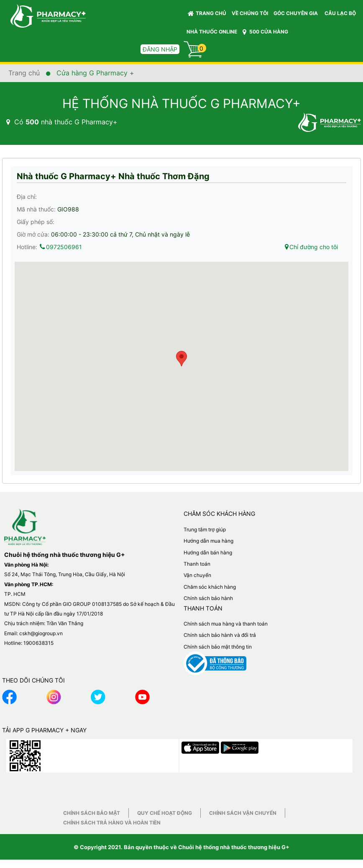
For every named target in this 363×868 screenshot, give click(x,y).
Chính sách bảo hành (208, 598)
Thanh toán (197, 564)
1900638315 (38, 643)
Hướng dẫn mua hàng (208, 541)
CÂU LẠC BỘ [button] (340, 13)
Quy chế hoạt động (165, 813)
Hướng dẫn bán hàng (208, 552)
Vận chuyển (197, 575)
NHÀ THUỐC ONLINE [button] (212, 32)
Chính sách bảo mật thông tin (218, 647)
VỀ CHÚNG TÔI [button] (250, 13)
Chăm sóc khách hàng (210, 587)
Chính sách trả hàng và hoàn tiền (112, 823)
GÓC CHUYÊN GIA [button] (297, 15)
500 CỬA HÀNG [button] (265, 32)
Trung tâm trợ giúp (205, 529)
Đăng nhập (160, 49)
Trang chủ (207, 13)
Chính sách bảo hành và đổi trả (220, 635)
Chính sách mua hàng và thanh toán (226, 624)
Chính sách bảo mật (92, 813)
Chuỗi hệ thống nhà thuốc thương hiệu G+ (234, 847)
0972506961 (60, 247)
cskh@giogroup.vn (41, 633)
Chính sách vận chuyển (243, 813)
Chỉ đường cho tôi (311, 247)
